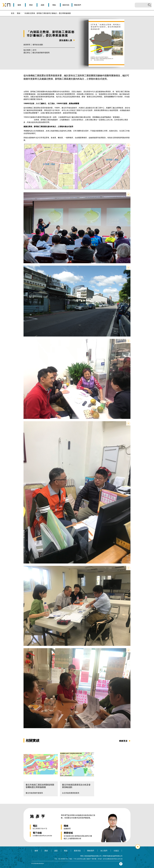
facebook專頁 (121, 864)
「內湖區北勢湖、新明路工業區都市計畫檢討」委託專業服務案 (47, 13)
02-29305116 (63, 859)
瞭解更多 (123, 741)
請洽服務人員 (66, 40)
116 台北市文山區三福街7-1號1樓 (85, 859)
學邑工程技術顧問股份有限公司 (91, 856)
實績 (19, 13)
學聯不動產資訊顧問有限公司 (113, 856)
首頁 (13, 13)
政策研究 (27, 45)
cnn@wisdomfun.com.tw (42, 836)
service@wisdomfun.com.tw (113, 859)
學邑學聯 (6, 5)
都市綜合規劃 (38, 45)
